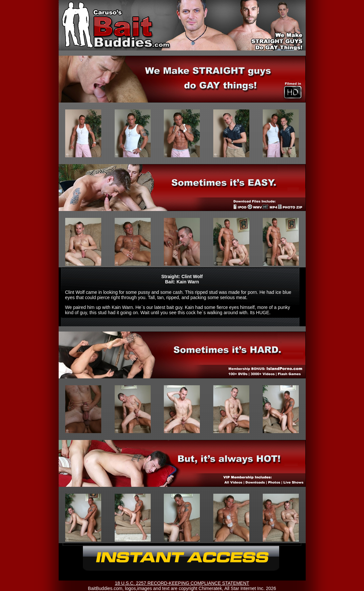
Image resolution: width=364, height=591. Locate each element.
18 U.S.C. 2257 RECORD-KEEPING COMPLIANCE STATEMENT (182, 583)
